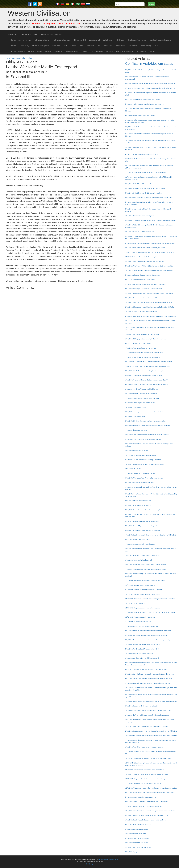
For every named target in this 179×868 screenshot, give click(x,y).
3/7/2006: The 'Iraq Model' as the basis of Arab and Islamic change (147, 715)
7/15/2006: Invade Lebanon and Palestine (139, 654)
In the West (91, 46)
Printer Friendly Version (22, 58)
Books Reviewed (94, 40)
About (17, 34)
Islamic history (133, 46)
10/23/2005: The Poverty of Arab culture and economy (143, 783)
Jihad (156, 46)
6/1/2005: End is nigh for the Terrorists (138, 825)
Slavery (85, 51)
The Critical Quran (97, 51)
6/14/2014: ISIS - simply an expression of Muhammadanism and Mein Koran (150, 243)
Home (10, 34)
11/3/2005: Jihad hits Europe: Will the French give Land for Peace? (147, 774)
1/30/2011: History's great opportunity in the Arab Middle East (146, 339)
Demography (25, 46)
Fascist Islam (56, 46)
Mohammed (58, 51)
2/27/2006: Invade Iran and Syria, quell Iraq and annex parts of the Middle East (151, 731)
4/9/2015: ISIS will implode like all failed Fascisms (141, 154)
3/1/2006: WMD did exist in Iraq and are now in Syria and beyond (147, 726)
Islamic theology (146, 46)
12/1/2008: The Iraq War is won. (136, 407)
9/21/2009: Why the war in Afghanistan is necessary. (143, 357)
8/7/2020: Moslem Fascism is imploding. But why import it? (145, 104)
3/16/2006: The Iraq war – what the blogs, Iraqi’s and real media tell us (148, 711)
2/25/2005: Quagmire (133, 852)
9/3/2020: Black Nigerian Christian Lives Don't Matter (143, 100)
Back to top (89, 864)
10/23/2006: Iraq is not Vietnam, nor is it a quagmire (143, 608)
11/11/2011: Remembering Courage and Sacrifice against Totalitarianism (149, 271)
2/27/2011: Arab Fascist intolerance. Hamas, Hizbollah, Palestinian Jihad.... (150, 302)
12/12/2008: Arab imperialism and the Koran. (140, 403)
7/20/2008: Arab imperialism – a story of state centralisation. (145, 412)
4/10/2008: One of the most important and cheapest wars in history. (148, 426)
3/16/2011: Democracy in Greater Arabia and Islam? (142, 298)
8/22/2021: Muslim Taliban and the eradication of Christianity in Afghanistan (150, 84)
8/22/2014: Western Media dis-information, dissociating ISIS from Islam (149, 198)
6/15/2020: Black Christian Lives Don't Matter (140, 116)
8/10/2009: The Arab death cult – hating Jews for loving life (145, 371)
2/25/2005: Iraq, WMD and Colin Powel (138, 847)
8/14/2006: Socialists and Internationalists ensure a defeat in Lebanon (148, 631)
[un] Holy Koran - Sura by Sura (21, 40)
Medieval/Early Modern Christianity (39, 51)
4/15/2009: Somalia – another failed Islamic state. (142, 394)
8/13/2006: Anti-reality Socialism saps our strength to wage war (146, 635)
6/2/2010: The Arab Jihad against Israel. (138, 343)
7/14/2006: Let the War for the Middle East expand (142, 658)
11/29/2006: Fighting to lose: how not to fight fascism (143, 594)
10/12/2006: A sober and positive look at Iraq (140, 617)
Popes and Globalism (73, 51)
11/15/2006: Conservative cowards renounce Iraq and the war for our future (150, 599)
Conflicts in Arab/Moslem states (161, 40)
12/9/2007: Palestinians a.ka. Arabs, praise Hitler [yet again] (145, 464)
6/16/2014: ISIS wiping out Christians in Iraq (140, 232)
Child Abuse (120, 40)
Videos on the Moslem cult (125, 51)
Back (8, 58)
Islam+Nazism (120, 46)
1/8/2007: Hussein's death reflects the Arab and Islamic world (145, 569)
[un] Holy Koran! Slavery (42, 40)
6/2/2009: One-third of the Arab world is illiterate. (142, 389)
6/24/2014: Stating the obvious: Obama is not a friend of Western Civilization (150, 220)
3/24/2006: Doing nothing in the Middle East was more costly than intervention (151, 701)
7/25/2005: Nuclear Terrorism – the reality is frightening (144, 806)
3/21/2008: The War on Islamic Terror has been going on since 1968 (147, 435)
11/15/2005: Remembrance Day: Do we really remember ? (144, 770)
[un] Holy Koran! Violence (61, 40)
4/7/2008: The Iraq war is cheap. (136, 430)
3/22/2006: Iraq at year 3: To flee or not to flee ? (141, 706)
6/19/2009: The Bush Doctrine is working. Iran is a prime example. (147, 385)
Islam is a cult (108, 46)
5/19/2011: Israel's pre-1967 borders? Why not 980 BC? (144, 289)
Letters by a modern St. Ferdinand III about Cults (42, 34)
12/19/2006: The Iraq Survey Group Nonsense (140, 585)
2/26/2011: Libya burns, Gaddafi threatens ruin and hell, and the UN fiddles (150, 307)
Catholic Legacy (108, 40)
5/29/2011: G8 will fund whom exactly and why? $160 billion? (146, 284)
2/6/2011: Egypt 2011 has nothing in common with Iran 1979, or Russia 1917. (151, 316)
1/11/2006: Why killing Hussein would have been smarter (144, 747)
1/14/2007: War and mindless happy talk (139, 560)
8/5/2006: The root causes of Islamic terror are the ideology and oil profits (150, 640)
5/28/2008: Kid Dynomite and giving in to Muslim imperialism (145, 421)
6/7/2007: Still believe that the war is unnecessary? (142, 521)
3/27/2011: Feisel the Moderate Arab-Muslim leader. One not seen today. (149, 293)
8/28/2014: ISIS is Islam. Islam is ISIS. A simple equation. (144, 193)
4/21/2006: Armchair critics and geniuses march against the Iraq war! (148, 683)
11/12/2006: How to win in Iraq (136, 603)
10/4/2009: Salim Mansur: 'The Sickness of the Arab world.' (145, 353)
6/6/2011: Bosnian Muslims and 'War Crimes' (140, 280)
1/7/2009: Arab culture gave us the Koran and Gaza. (142, 398)
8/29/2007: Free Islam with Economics (138, 505)
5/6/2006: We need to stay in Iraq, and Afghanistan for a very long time (149, 679)
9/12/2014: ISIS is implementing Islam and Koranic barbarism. (145, 188)
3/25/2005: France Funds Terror (136, 834)
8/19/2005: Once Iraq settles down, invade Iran (141, 797)
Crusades (14, 46)
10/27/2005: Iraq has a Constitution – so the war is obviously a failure (148, 779)
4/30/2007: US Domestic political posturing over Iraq (143, 530)
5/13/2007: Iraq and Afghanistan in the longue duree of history (146, 526)
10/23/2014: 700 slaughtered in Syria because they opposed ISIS (146, 173)
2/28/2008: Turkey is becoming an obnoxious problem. (143, 439)
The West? (109, 51)
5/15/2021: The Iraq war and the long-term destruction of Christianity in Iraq (150, 88)
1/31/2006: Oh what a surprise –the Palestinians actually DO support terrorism (151, 736)
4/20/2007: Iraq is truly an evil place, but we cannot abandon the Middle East (151, 535)
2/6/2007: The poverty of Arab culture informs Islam (142, 556)
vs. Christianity (142, 51)
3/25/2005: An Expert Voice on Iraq (137, 829)
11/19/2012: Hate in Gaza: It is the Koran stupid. (141, 257)
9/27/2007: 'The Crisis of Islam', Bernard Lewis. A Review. (144, 478)
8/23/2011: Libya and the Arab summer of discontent (143, 275)
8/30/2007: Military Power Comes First (138, 501)
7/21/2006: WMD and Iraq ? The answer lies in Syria (142, 649)
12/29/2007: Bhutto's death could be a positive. (141, 455)
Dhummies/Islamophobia (41, 46)
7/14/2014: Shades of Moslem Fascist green (140, 216)
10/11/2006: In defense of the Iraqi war (138, 622)
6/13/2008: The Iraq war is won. (136, 416)
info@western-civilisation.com (108, 859)
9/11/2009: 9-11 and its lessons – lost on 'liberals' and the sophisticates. (149, 362)
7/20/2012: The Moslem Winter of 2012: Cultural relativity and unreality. (149, 266)
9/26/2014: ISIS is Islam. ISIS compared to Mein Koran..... (144, 184)
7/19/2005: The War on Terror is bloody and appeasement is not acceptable (150, 811)
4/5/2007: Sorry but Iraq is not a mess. (138, 540)
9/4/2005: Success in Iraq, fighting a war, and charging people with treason (150, 793)
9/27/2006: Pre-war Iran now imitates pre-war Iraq (142, 626)
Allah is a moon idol (79, 40)
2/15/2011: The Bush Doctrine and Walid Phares (141, 312)
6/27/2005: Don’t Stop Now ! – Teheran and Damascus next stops (147, 815)
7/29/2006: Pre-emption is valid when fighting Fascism (143, 644)
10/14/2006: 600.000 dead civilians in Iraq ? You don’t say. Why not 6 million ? (151, 613)
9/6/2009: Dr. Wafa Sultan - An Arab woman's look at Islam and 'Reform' (149, 366)
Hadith (81, 46)
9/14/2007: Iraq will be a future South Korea (140, 483)
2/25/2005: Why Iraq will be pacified (137, 838)
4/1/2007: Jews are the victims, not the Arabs (140, 544)
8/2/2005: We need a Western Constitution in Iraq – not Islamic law (147, 802)
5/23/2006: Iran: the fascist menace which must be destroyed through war (150, 674)
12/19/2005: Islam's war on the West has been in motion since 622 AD (148, 758)
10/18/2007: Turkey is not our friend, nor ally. (140, 473)
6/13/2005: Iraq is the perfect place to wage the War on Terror (146, 820)
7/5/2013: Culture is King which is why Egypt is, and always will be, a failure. (150, 252)
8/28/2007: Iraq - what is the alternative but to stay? (142, 510)
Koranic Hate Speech (18, 51)
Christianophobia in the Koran (137, 40)
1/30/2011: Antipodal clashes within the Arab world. (142, 334)
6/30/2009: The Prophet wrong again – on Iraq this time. (144, 375)
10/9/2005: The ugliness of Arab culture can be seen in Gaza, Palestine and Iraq (151, 788)
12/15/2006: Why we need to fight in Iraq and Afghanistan (144, 590)
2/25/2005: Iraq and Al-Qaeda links (137, 843)
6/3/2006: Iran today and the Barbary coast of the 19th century (146, 669)
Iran (99, 46)
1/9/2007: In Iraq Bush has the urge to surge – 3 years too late (146, 565)
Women (152, 51)
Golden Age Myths (70, 46)
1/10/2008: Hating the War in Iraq (137, 451)
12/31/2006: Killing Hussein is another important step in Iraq (145, 581)
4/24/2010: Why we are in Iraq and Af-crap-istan (141, 348)
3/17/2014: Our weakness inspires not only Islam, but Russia (145, 248)
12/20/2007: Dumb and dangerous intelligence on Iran (143, 460)
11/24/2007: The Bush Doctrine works (138, 469)
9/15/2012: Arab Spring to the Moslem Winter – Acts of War (145, 261)
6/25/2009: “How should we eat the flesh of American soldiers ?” (147, 380)
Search (152, 4)
